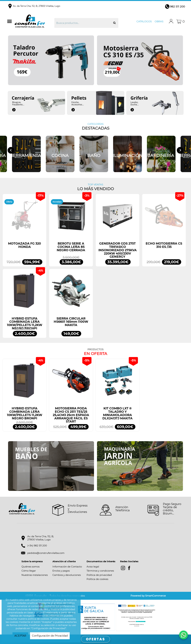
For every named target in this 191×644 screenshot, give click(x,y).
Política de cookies (97, 579)
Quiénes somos (30, 567)
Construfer (34, 22)
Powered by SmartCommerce (148, 596)
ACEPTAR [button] (20, 636)
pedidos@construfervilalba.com (46, 553)
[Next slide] (180, 150)
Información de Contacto (67, 567)
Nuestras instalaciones (35, 575)
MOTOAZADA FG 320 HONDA (24, 245)
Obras (159, 21)
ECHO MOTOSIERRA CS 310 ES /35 (164, 245)
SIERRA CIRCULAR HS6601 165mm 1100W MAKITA (71, 322)
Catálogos (144, 21)
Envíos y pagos (61, 571)
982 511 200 (177, 6)
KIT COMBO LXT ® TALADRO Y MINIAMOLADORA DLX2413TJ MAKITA (117, 413)
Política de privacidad (99, 575)
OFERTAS (95, 639)
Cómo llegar (29, 571)
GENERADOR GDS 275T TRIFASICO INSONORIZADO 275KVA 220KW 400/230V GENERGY (118, 250)
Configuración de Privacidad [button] (50, 636)
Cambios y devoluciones (67, 575)
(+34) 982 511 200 (37, 546)
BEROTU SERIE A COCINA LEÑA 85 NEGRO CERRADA (71, 247)
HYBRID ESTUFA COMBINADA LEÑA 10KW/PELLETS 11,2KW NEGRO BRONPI (25, 323)
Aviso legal (93, 567)
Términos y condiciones (100, 571)
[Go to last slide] (11, 150)
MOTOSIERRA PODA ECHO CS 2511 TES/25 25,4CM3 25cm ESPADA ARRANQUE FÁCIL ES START (71, 415)
